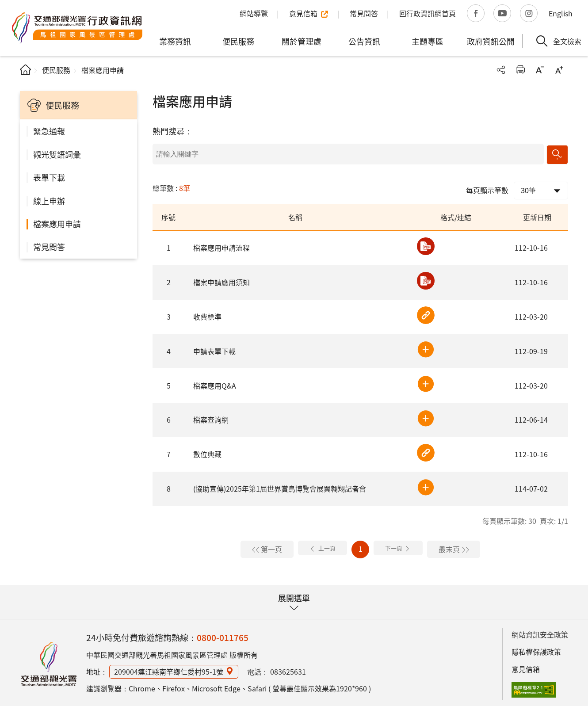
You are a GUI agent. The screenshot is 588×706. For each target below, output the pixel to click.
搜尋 (558, 153)
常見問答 (49, 247)
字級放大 (559, 70)
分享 (501, 70)
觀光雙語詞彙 (57, 154)
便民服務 (238, 41)
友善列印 (520, 70)
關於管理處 (302, 41)
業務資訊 (175, 41)
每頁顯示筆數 (487, 187)
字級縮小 (540, 70)
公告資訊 (364, 41)
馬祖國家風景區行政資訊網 (49, 661)
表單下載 (49, 177)
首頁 (25, 70)
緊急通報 (49, 131)
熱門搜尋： (172, 131)
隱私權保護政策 (536, 649)
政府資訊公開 (491, 41)
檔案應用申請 (57, 224)
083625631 (288, 669)
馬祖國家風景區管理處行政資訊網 (77, 28)
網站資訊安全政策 (540, 632)
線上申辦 (49, 201)
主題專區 (428, 41)
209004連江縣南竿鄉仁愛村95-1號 (169, 669)
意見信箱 (526, 666)
